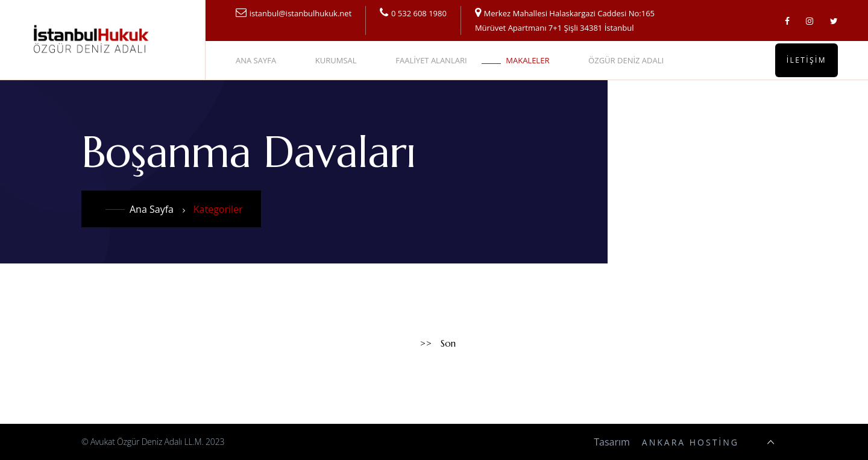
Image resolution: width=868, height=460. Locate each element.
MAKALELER (527, 60)
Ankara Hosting (690, 442)
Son (448, 343)
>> (426, 343)
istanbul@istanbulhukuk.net (301, 13)
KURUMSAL (336, 60)
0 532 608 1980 (419, 13)
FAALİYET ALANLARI (431, 60)
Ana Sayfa (152, 209)
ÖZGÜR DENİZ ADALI (626, 60)
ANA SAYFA (256, 60)
